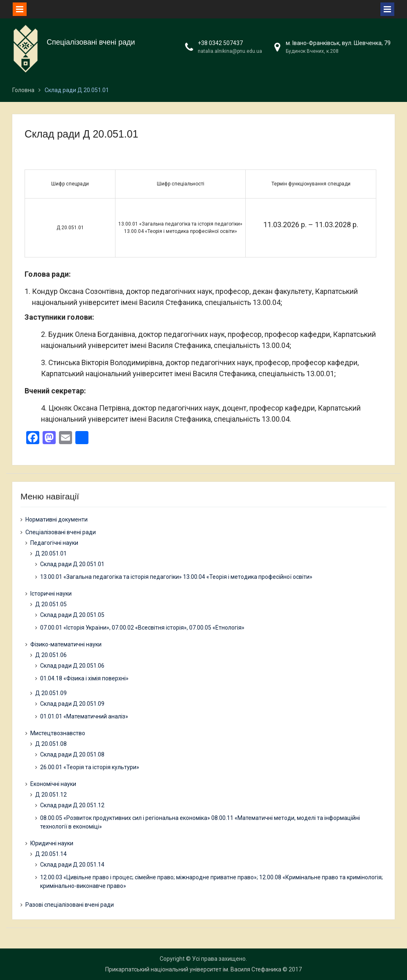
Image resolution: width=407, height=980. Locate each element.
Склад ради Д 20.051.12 (72, 805)
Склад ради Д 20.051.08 (72, 754)
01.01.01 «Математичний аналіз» (84, 716)
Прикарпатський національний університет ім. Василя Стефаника (193, 969)
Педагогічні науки (54, 543)
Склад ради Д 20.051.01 (72, 564)
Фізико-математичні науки (66, 644)
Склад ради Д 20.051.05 (72, 615)
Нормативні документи (57, 519)
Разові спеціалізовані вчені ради (70, 905)
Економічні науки (53, 784)
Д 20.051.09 (51, 693)
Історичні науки (51, 594)
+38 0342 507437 (220, 43)
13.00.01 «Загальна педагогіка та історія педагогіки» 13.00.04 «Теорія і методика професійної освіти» (176, 577)
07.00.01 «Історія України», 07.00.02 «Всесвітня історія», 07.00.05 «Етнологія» (142, 628)
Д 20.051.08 (51, 744)
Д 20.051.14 (51, 854)
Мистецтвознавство (58, 733)
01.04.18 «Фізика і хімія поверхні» (84, 678)
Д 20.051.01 (51, 553)
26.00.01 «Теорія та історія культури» (90, 767)
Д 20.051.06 (51, 655)
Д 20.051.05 (51, 604)
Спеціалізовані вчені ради (91, 42)
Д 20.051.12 (51, 795)
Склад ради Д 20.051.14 (72, 865)
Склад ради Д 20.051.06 (72, 666)
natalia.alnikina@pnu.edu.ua (230, 51)
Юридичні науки (52, 843)
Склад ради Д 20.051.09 (72, 704)
